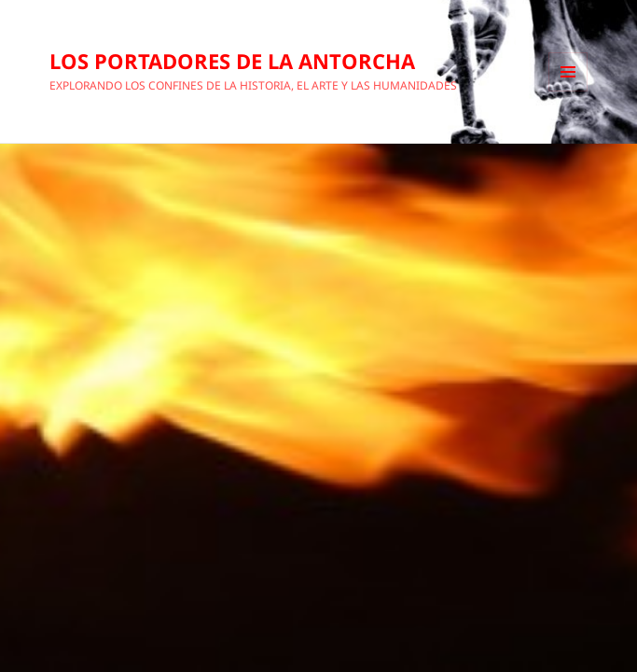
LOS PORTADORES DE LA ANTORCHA (232, 61)
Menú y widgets (568, 91)
